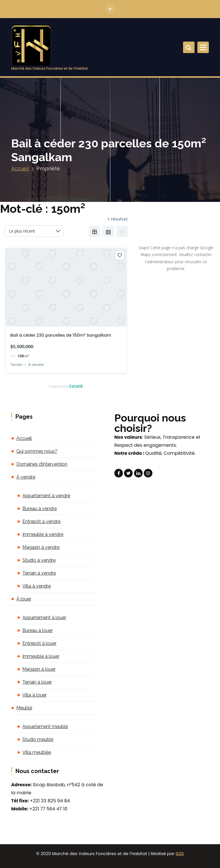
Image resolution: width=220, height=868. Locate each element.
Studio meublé (38, 739)
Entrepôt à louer (39, 643)
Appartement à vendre (46, 496)
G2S (180, 854)
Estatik (76, 386)
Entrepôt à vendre (41, 521)
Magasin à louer (39, 669)
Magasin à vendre (41, 547)
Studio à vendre (39, 560)
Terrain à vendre (39, 573)
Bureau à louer (38, 630)
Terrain (16, 365)
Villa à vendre (37, 586)
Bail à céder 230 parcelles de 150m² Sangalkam (61, 335)
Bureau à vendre (40, 509)
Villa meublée (37, 752)
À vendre (36, 365)
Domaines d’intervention (42, 464)
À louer (24, 599)
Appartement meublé (45, 726)
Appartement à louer (44, 618)
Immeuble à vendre (43, 534)
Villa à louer (35, 695)
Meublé (24, 708)
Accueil (20, 168)
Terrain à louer (37, 682)
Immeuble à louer (41, 656)
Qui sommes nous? (37, 451)
